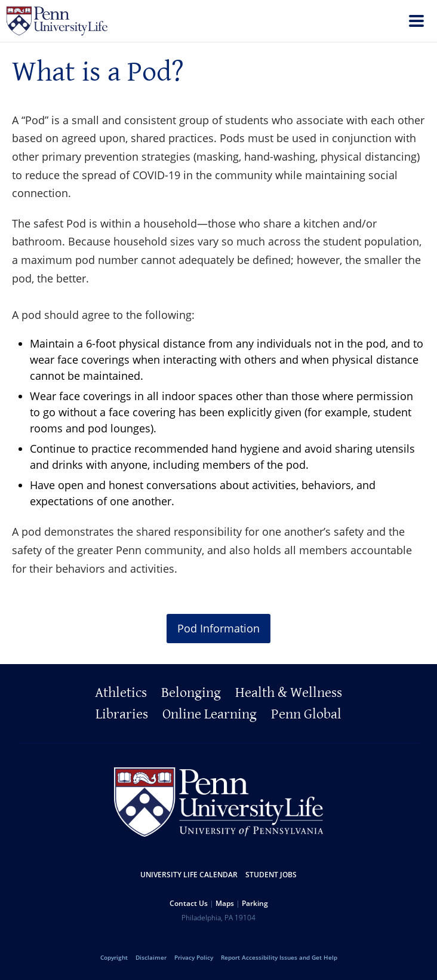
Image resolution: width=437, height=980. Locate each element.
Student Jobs (271, 875)
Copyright (114, 957)
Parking (255, 903)
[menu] (416, 22)
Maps (225, 903)
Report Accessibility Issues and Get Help (279, 957)
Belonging (191, 693)
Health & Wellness (289, 693)
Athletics (121, 693)
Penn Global (306, 714)
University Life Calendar (189, 875)
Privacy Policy (194, 957)
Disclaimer (151, 957)
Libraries (122, 714)
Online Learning (210, 714)
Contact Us (189, 903)
